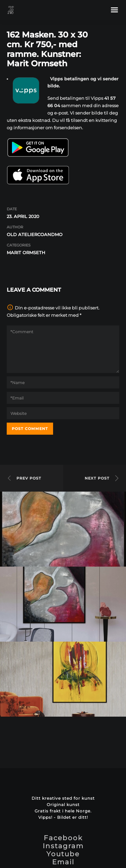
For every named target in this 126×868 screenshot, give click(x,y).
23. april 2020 (23, 216)
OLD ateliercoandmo (35, 234)
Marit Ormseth (26, 252)
